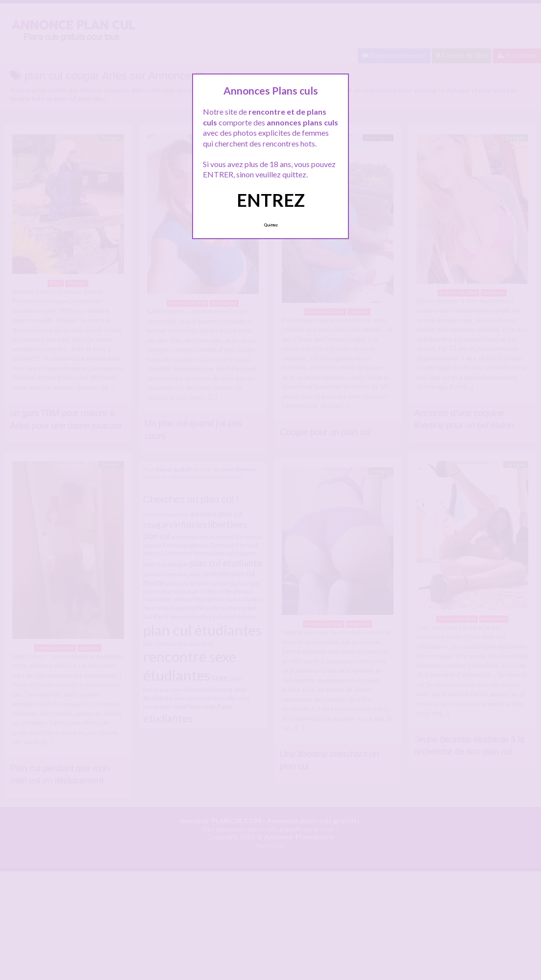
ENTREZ (271, 200)
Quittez (271, 225)
